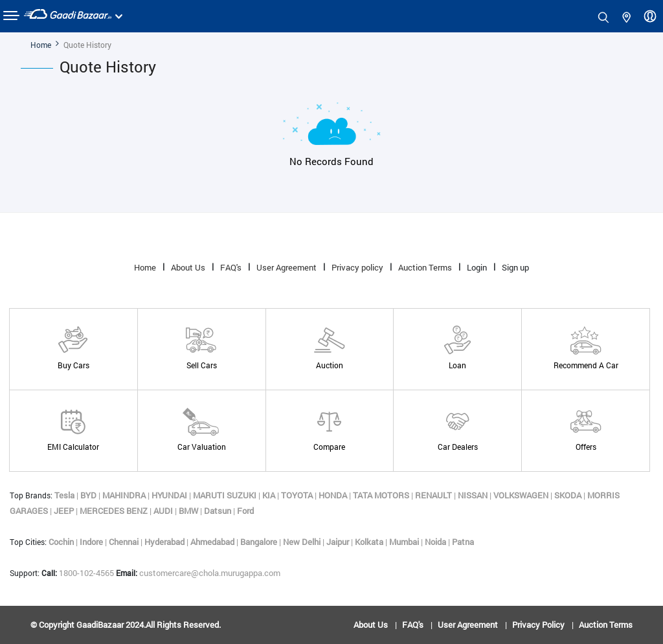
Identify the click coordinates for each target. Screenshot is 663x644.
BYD (89, 495)
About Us (188, 267)
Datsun (219, 511)
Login (477, 267)
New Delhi (303, 542)
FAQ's (231, 267)
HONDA (334, 495)
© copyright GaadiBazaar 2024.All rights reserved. (126, 625)
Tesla (65, 495)
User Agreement (287, 267)
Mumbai (405, 542)
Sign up (515, 267)
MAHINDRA (125, 495)
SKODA (569, 495)
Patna (463, 542)
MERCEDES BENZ (115, 511)
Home (41, 45)
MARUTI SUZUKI (226, 495)
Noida (436, 542)
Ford (245, 511)
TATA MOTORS (382, 495)
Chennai (125, 542)
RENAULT (434, 495)
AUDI (164, 511)
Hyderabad (165, 542)
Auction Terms (425, 267)
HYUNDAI (170, 495)
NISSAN (474, 495)
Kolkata (370, 542)
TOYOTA (298, 495)
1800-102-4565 (79, 573)
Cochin (62, 542)
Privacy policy (357, 267)
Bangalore (260, 542)
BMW (189, 511)
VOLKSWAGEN (522, 495)
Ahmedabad (213, 542)
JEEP (65, 511)
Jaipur (339, 542)
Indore (92, 542)
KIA (270, 495)
